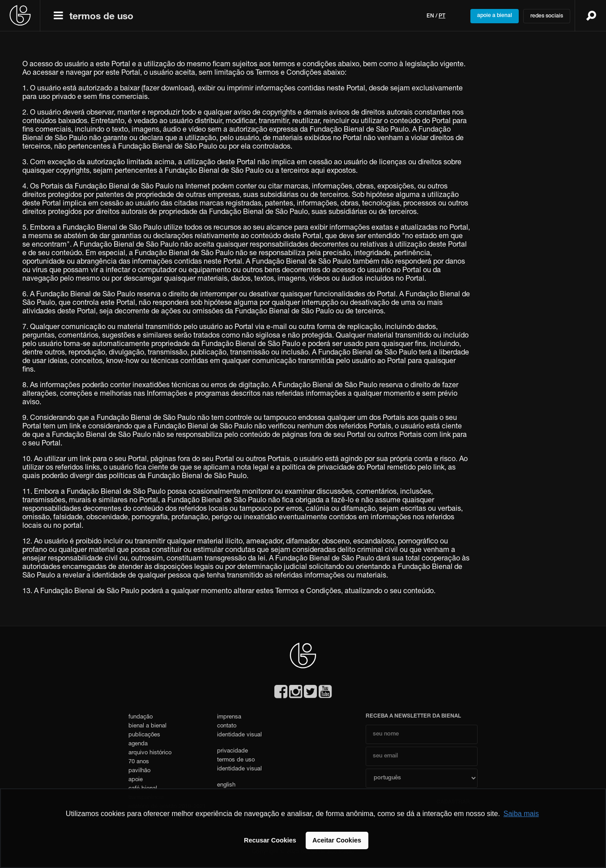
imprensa (229, 717)
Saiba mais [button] (521, 814)
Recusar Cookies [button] (270, 840)
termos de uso (101, 17)
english (226, 785)
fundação (141, 717)
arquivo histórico (150, 753)
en (430, 16)
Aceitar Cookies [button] (337, 840)
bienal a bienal (147, 726)
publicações (144, 735)
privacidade (233, 751)
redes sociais (547, 16)
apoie (136, 780)
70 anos (139, 762)
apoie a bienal (495, 16)
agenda (138, 744)
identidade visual (239, 735)
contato (227, 726)
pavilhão (139, 771)
